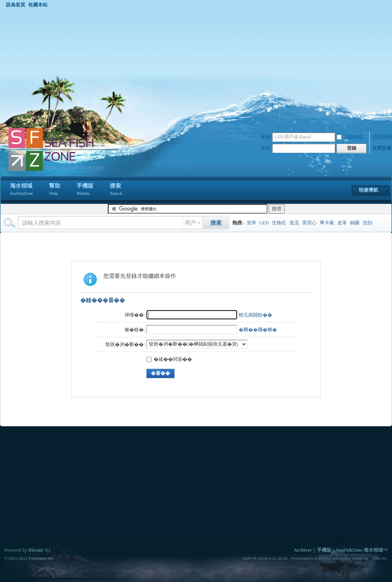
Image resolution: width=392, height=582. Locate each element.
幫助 (55, 190)
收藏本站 (38, 5)
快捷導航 (368, 190)
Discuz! (36, 550)
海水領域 (21, 190)
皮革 (342, 223)
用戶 (190, 223)
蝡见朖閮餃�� (255, 315)
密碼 (266, 148)
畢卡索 (327, 223)
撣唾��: (135, 315)
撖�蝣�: (135, 330)
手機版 (85, 190)
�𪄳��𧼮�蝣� (258, 330)
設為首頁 (16, 5)
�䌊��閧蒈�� (169, 359)
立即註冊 (382, 148)
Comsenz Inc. (41, 558)
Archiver (303, 550)
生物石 (279, 223)
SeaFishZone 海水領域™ (362, 550)
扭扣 (368, 223)
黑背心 (309, 223)
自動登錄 (350, 137)
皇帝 (251, 223)
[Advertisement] (196, 67)
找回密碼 (382, 137)
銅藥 (355, 223)
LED (264, 223)
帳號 (266, 137)
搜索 (116, 190)
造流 (294, 223)
